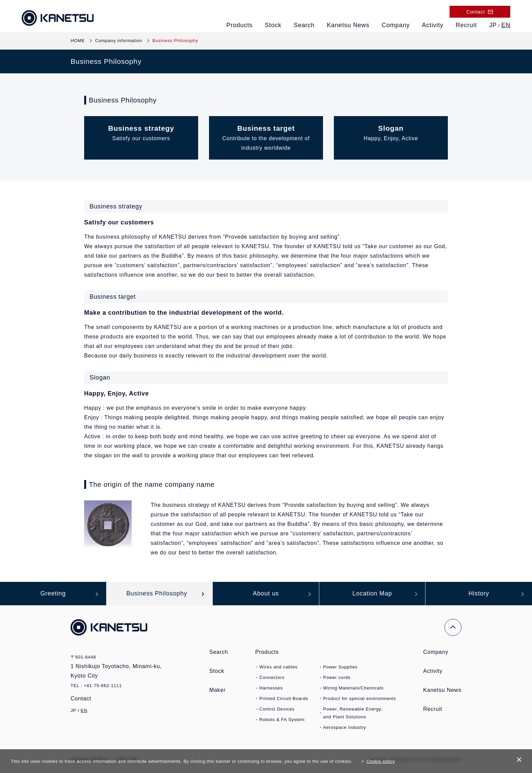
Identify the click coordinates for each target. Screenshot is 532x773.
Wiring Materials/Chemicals (353, 688)
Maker (217, 690)
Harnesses (271, 688)
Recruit (466, 25)
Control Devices (277, 709)
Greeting (53, 594)
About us (266, 594)
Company (396, 25)
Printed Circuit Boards (284, 699)
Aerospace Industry (344, 728)
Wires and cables (278, 667)
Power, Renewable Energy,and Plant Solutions (353, 713)
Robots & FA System (282, 720)
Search (304, 25)
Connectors (272, 678)
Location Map (372, 594)
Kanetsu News (348, 25)
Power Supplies (340, 667)
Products (239, 25)
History (479, 594)
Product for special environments (359, 699)
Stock (273, 25)
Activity (433, 25)
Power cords (337, 678)
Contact (85, 699)
